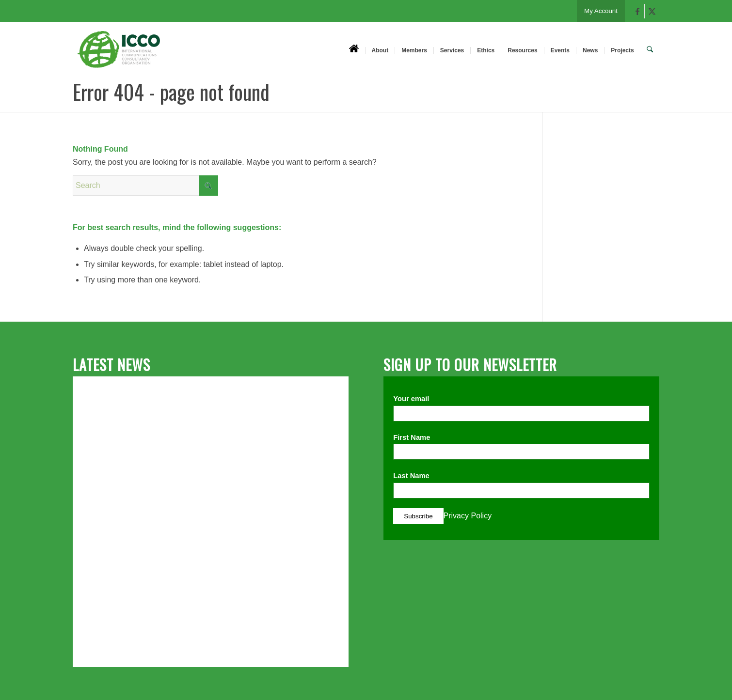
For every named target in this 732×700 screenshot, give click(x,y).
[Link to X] (652, 11)
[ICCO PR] (119, 55)
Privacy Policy (468, 516)
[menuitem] (355, 50)
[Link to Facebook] (637, 11)
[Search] (650, 50)
